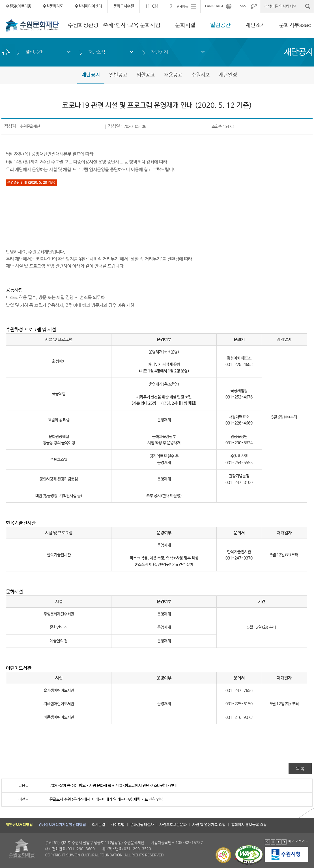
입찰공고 (146, 75)
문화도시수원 (124, 6)
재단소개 (256, 25)
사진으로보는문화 (173, 825)
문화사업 (150, 25)
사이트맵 (118, 825)
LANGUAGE (215, 6)
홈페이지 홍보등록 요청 (249, 825)
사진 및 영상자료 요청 (209, 825)
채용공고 (173, 75)
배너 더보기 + (298, 841)
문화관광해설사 (142, 825)
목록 (300, 769)
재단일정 (228, 75)
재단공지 (159, 52)
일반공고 (118, 75)
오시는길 (98, 825)
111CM (152, 6)
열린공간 (220, 25)
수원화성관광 (83, 25)
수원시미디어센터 (88, 6)
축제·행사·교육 (121, 25)
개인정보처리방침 (19, 825)
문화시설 (185, 25)
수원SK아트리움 (19, 6)
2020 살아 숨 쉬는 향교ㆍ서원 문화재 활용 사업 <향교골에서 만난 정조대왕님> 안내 (113, 786)
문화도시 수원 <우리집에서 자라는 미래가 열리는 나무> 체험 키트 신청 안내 (106, 800)
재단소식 (97, 52)
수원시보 (201, 75)
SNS (243, 6)
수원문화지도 (53, 6)
